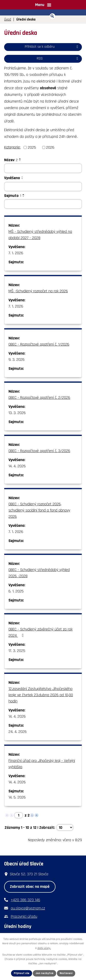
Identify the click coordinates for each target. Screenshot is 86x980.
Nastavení (66, 973)
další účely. (44, 948)
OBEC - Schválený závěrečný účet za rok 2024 (40, 632)
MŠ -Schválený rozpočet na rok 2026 (38, 291)
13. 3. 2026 (17, 413)
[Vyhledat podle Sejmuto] (43, 204)
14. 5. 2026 (17, 797)
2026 (50, 147)
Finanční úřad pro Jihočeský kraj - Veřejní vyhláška (42, 764)
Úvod (8, 19)
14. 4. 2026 (17, 466)
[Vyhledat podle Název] (43, 168)
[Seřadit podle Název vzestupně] (20, 159)
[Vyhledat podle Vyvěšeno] (43, 187)
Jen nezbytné (44, 973)
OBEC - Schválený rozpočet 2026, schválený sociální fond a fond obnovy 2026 (39, 510)
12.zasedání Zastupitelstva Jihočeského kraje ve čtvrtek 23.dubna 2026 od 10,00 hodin (41, 695)
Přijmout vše (22, 973)
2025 (32, 147)
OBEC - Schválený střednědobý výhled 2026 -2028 (39, 573)
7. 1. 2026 (16, 253)
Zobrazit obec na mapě (30, 887)
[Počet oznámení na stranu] (65, 828)
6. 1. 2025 (16, 591)
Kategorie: (12, 147)
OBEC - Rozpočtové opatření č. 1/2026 (39, 344)
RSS (58, 58)
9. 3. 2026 (17, 360)
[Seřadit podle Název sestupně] (20, 161)
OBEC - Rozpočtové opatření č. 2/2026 (39, 398)
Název (11, 160)
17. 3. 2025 (17, 651)
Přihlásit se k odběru (52, 47)
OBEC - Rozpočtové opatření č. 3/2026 (39, 451)
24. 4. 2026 (18, 732)
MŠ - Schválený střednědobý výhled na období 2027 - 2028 (40, 235)
